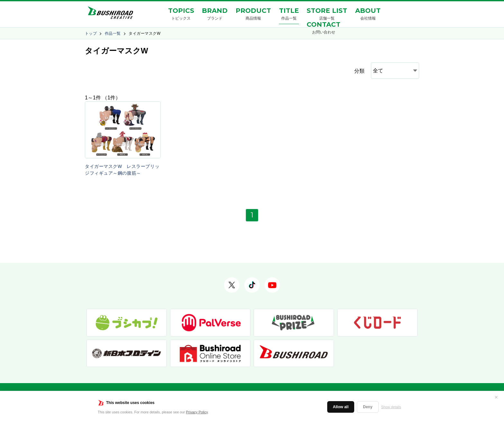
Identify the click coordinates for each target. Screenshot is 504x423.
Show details (391, 407)
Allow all (341, 407)
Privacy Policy (197, 412)
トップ (91, 33)
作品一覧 (113, 33)
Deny (368, 407)
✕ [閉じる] (496, 397)
